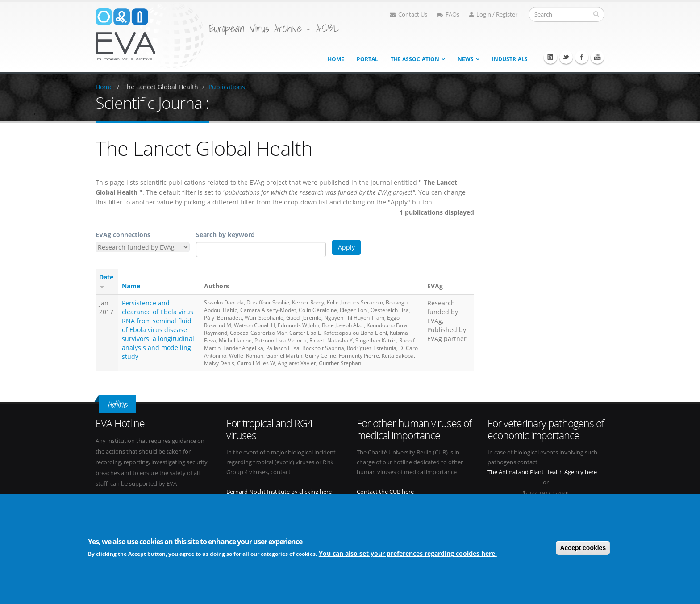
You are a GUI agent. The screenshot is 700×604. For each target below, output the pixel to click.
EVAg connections (123, 235)
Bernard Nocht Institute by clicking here (279, 492)
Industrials (510, 59)
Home (336, 59)
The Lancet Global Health (161, 87)
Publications (227, 87)
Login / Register (493, 15)
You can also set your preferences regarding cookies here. (408, 554)
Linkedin (550, 57)
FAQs (448, 15)
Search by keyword (225, 235)
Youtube (597, 57)
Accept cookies (583, 548)
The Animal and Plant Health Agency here (542, 472)
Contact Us (408, 15)
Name (131, 286)
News (466, 59)
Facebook (582, 57)
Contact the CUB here (385, 492)
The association (415, 59)
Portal (367, 59)
